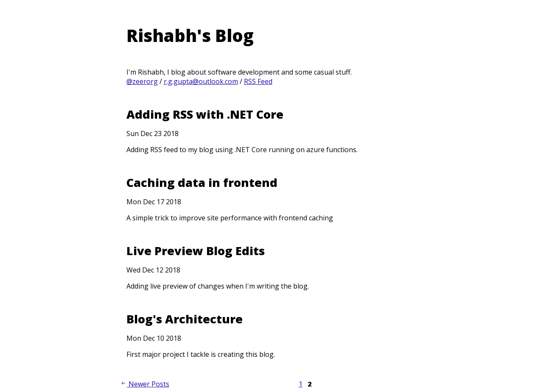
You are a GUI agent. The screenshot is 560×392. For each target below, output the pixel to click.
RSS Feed (258, 81)
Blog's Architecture (185, 319)
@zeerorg (142, 81)
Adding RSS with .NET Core (205, 114)
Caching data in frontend (202, 182)
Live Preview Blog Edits (196, 251)
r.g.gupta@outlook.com (201, 81)
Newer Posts (145, 384)
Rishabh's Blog (190, 35)
